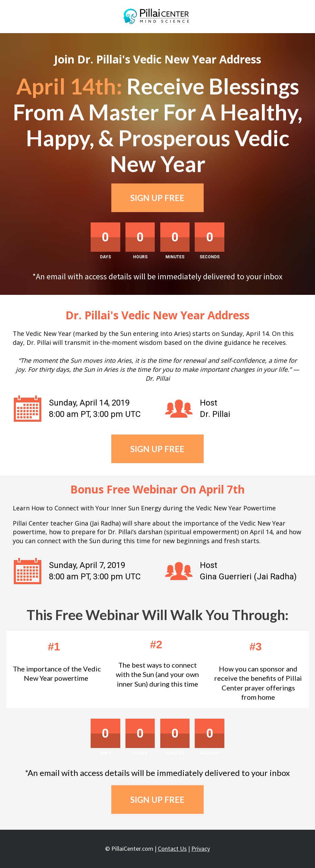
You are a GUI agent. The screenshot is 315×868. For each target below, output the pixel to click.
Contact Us (172, 849)
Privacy (201, 849)
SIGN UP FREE (157, 198)
